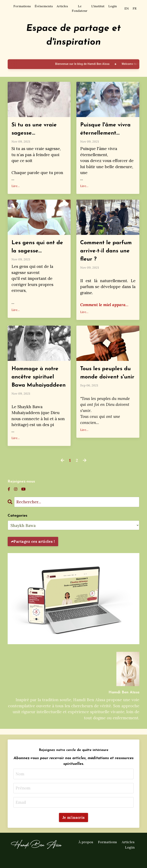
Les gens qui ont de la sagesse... (38, 248)
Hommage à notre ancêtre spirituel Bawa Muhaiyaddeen (36, 384)
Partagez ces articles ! (34, 553)
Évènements (44, 6)
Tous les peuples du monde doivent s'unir (107, 379)
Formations (22, 6)
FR (135, 8)
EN (127, 8)
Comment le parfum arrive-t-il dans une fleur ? (107, 252)
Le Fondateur (80, 8)
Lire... (16, 187)
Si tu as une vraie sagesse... (35, 129)
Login (113, 6)
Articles (62, 6)
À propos (86, 854)
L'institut (98, 6)
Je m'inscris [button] (73, 829)
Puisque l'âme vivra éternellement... (107, 129)
